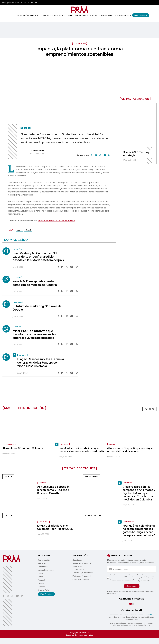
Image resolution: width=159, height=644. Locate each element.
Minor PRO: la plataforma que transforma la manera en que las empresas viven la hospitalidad (34, 334)
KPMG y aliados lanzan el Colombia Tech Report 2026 (55, 527)
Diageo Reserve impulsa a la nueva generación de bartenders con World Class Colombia (41, 363)
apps (19, 230)
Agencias (65, 444)
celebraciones (10, 444)
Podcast (94, 15)
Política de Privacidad (82, 576)
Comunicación (22, 15)
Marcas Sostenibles (64, 15)
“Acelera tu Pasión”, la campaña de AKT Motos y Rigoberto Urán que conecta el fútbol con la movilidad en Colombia (139, 493)
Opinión (103, 15)
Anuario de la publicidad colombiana (82, 565)
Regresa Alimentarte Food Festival (56, 221)
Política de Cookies (81, 579)
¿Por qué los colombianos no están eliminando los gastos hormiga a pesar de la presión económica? (139, 530)
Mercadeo (35, 15)
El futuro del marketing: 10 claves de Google (37, 308)
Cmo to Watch (124, 15)
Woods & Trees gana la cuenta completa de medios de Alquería (35, 283)
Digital (78, 15)
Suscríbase (77, 560)
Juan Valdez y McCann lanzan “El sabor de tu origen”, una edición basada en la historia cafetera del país (38, 257)
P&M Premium (141, 15)
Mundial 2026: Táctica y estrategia (136, 154)
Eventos (112, 15)
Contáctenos (78, 569)
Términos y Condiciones (83, 573)
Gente (85, 15)
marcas (112, 444)
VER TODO (150, 409)
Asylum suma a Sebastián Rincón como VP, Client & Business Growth (53, 490)
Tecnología (43, 522)
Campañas (128, 483)
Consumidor (47, 15)
